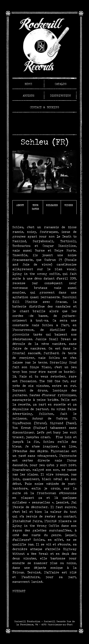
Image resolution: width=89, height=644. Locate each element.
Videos (69, 205)
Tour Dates (35, 207)
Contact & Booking (44, 107)
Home (28, 84)
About (20, 205)
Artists (29, 96)
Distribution (60, 96)
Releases (52, 205)
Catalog (61, 84)
